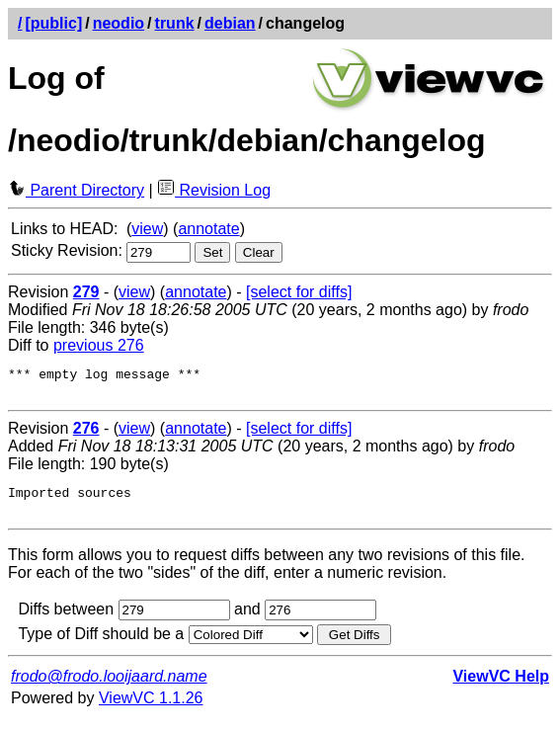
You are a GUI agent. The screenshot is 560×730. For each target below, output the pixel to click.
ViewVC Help (501, 688)
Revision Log (214, 190)
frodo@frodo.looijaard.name (109, 688)
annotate (208, 229)
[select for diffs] (299, 292)
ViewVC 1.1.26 (151, 710)
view (147, 229)
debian (230, 23)
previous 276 (99, 345)
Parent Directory (76, 190)
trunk (175, 23)
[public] (53, 23)
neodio (119, 23)
